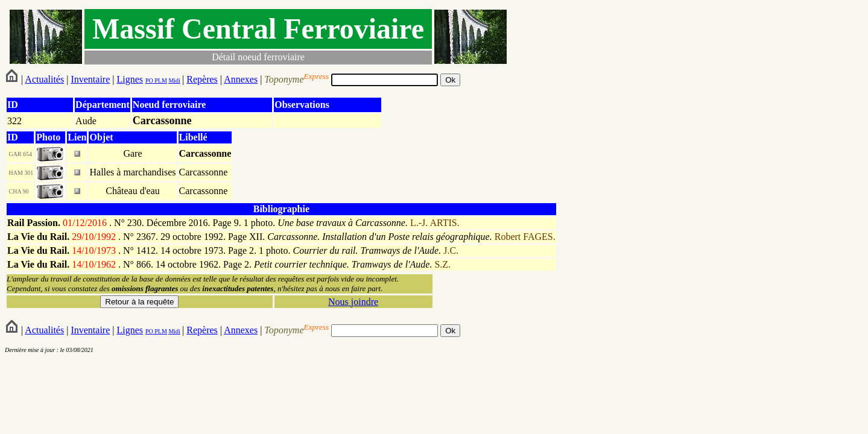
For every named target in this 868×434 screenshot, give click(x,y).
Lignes (130, 79)
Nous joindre (353, 302)
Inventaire (90, 79)
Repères (202, 79)
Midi (174, 80)
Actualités (44, 79)
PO (149, 80)
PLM (160, 80)
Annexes (241, 79)
